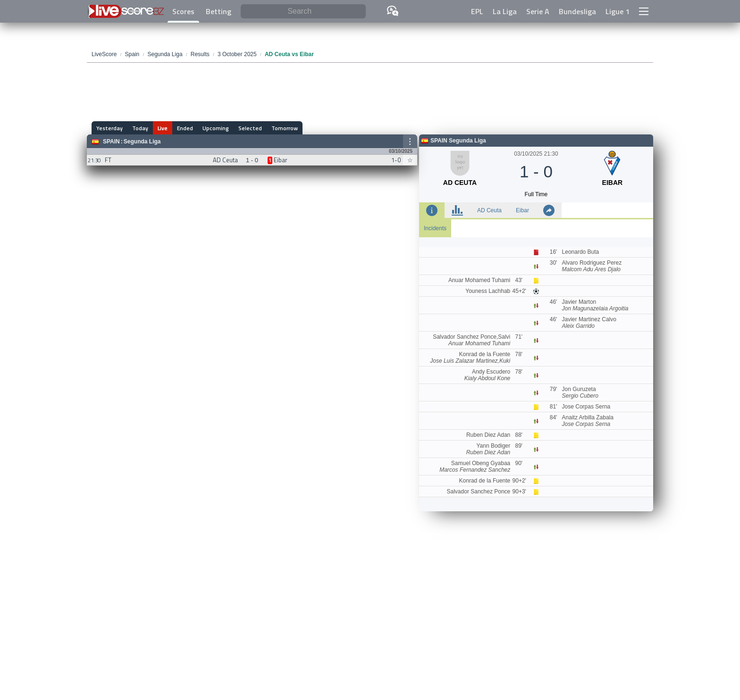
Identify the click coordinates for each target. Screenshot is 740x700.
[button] (644, 11)
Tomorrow (285, 128)
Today (140, 128)
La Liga (505, 11)
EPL (477, 11)
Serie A (538, 11)
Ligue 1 (618, 11)
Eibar (522, 210)
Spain (111, 142)
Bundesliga (577, 11)
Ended (185, 128)
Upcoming (216, 128)
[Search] (303, 12)
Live (163, 128)
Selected (250, 128)
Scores (183, 11)
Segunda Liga (142, 142)
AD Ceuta (489, 210)
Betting (219, 11)
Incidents (435, 228)
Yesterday (109, 128)
